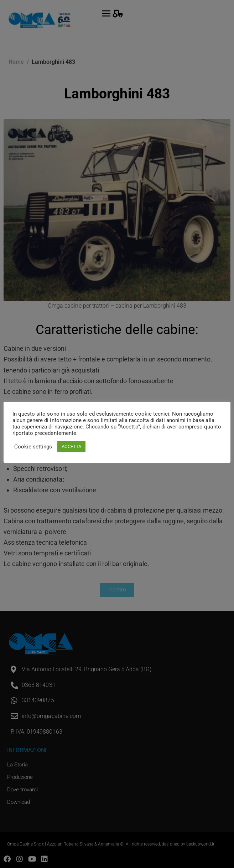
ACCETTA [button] (71, 446)
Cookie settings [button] (33, 447)
